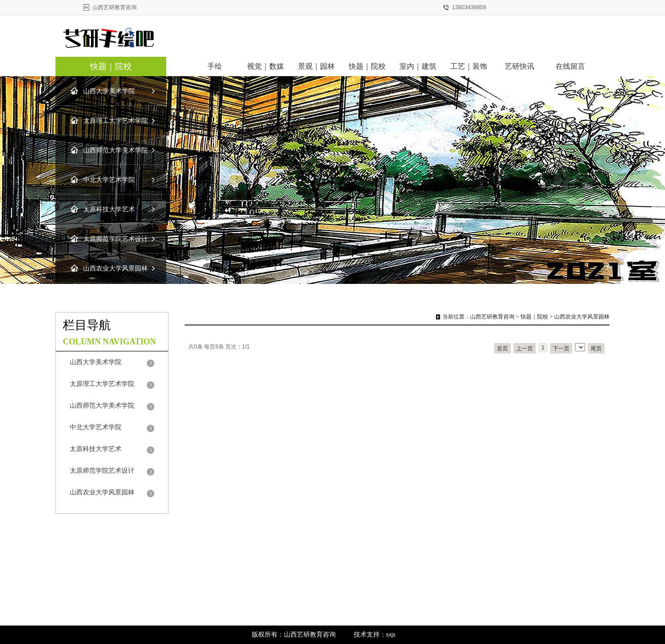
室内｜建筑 (418, 66)
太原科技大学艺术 (109, 209)
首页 (502, 349)
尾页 (596, 349)
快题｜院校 (111, 66)
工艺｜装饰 (469, 66)
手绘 (215, 66)
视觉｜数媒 (266, 66)
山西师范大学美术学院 (115, 150)
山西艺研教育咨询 (492, 317)
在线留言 (570, 66)
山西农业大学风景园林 (115, 268)
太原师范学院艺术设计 (115, 239)
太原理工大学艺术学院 (115, 121)
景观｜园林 (316, 66)
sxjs (391, 635)
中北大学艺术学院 (109, 180)
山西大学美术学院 (109, 91)
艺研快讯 (520, 66)
